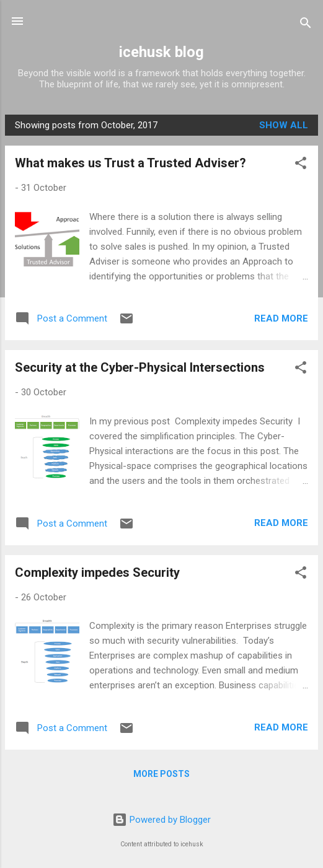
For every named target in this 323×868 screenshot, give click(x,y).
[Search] (306, 25)
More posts (161, 774)
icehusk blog (161, 52)
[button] (301, 165)
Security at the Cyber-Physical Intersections (140, 367)
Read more (281, 318)
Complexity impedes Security (97, 572)
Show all (284, 125)
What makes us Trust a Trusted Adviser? (131, 163)
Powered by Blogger (161, 820)
